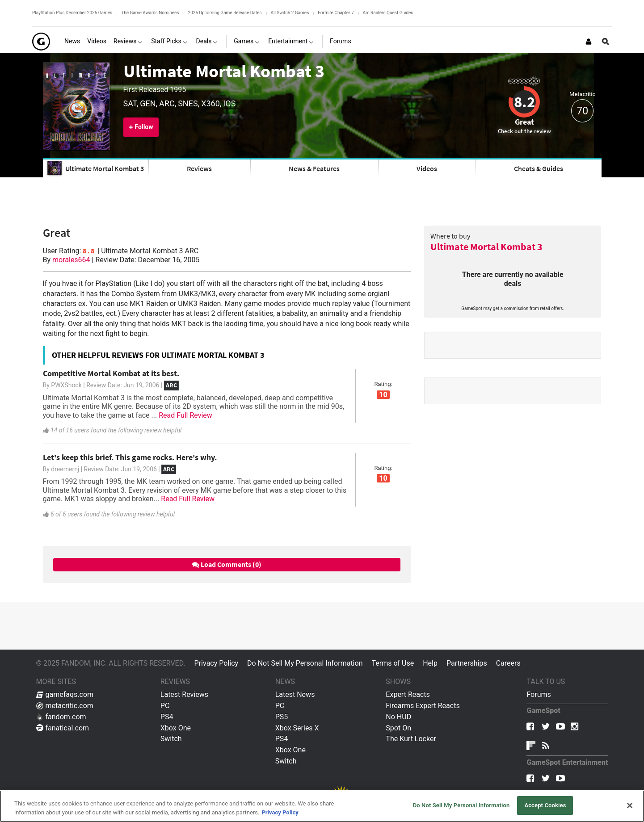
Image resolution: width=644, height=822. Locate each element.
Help (430, 663)
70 (582, 111)
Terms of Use (393, 663)
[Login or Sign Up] (589, 42)
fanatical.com (63, 728)
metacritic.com (65, 706)
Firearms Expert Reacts (423, 706)
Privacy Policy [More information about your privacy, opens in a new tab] (280, 812)
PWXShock (66, 385)
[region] (322, 806)
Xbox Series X (297, 728)
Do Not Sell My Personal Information (305, 663)
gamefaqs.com (65, 694)
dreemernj (65, 469)
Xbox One (176, 728)
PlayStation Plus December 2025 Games (72, 13)
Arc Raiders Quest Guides (388, 13)
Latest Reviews (184, 694)
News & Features (314, 168)
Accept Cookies (545, 805)
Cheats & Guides (539, 168)
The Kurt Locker (411, 739)
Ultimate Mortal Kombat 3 (224, 71)
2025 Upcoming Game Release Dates (225, 13)
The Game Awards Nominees (150, 13)
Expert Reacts (408, 694)
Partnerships (467, 663)
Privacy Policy (217, 663)
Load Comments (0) (227, 564)
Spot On (398, 728)
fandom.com (61, 717)
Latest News (295, 694)
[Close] (630, 805)
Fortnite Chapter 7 (336, 13)
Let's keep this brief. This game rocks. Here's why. (130, 457)
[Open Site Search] (606, 42)
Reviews (199, 168)
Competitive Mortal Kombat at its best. (111, 373)
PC (165, 706)
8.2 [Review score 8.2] (524, 102)
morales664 (71, 260)
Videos (427, 168)
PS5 (282, 717)
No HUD (398, 717)
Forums (539, 694)
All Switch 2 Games (290, 13)
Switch (171, 739)
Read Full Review (185, 415)
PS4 (167, 717)
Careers (508, 663)
